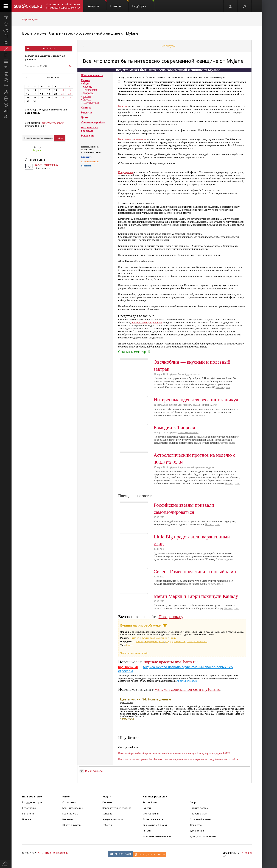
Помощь (27, 819)
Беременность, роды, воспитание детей (197, 405)
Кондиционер (126, 172)
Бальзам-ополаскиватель (132, 139)
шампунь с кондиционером (147, 322)
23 (28, 98)
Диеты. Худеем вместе (189, 374)
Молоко (139, 642)
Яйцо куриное (151, 642)
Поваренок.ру (171, 617)
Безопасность (70, 814)
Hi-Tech (147, 831)
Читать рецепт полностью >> (135, 653)
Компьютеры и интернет (157, 836)
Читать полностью (187, 681)
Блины (173, 638)
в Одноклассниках (90, 161)
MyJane (37, 150)
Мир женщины (30, 19)
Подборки (143, 4)
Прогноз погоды (199, 808)
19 (49, 94)
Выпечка (135, 638)
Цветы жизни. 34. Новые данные (146, 699)
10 (35, 90)
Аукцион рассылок (113, 819)
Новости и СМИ (198, 814)
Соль (162, 642)
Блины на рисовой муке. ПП (144, 625)
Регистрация (29, 808)
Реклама (107, 802)
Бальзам (123, 106)
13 (55, 90)
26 (49, 98)
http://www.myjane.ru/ (53, 123)
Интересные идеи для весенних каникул (196, 400)
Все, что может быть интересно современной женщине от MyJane (80, 33)
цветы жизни (126, 703)
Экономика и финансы (155, 825)
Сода (168, 642)
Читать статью (127, 719)
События (107, 825)
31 (35, 101)
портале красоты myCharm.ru (170, 662)
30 (28, 101)
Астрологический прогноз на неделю (196, 467)
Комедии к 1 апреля (174, 427)
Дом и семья (197, 831)
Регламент (28, 814)
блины (129, 645)
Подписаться (49, 48)
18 (41, 94)
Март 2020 (53, 78)
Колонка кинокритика (188, 433)
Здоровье (88, 93)
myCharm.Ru (128, 667)
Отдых (87, 99)
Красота (87, 87)
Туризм (147, 808)
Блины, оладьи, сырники (154, 638)
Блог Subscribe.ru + (73, 808)
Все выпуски (168, 46)
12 (49, 90)
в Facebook (86, 166)
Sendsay (107, 814)
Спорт (193, 802)
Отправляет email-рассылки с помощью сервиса (63, 6)
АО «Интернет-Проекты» (53, 853)
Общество (196, 825)
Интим (87, 96)
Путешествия (91, 103)
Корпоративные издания (117, 808)
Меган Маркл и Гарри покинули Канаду (196, 596)
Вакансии (68, 819)
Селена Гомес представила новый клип (195, 571)
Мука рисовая (179, 642)
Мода (86, 83)
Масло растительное (197, 642)
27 (55, 98)
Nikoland (247, 853)
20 (55, 94)
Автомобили (150, 802)
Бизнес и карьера (153, 819)
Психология (90, 90)
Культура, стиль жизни (203, 836)
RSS (70, 66)
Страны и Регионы (200, 819)
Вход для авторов (32, 802)
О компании (69, 802)
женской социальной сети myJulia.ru (187, 689)
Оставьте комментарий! (134, 352)
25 (41, 98)
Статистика (35, 160)
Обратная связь (72, 825)
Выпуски (97, 4)
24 (35, 98)
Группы (119, 4)
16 (28, 94)
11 (41, 90)
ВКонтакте (86, 157)
